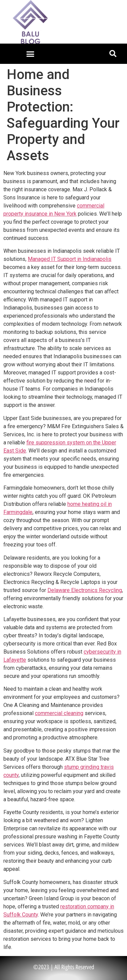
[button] (30, 54)
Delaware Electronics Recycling (85, 590)
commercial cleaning (59, 713)
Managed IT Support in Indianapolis (70, 259)
